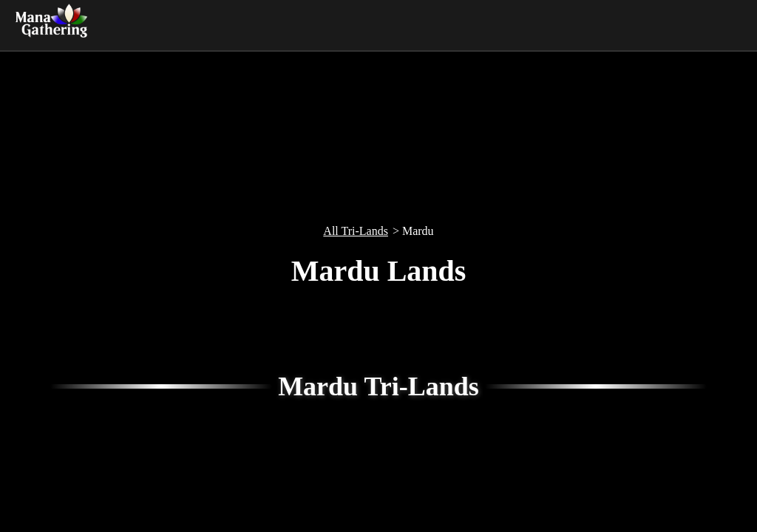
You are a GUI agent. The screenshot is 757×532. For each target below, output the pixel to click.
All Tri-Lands (356, 231)
